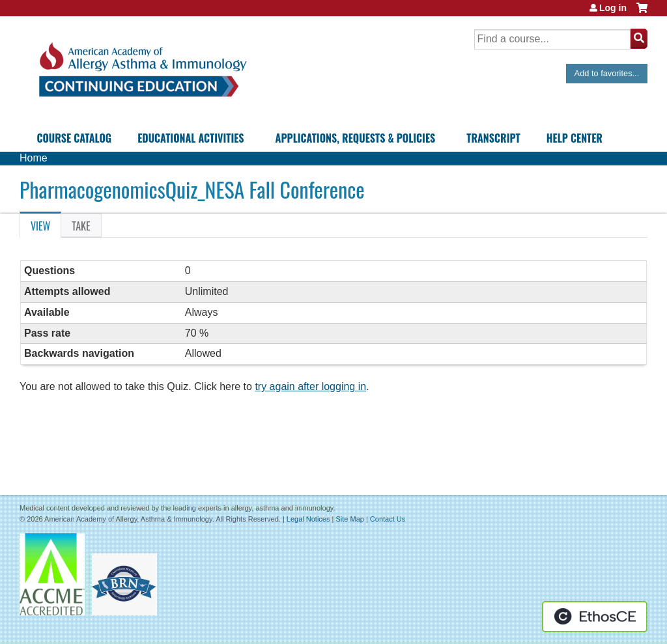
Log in (613, 8)
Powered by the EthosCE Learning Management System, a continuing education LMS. (595, 617)
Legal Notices (308, 519)
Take (81, 226)
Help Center (575, 138)
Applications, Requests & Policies (356, 138)
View (46, 228)
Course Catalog (74, 138)
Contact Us (388, 519)
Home (34, 158)
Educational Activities (191, 138)
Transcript (493, 138)
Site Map (349, 519)
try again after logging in (310, 386)
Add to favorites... (607, 73)
